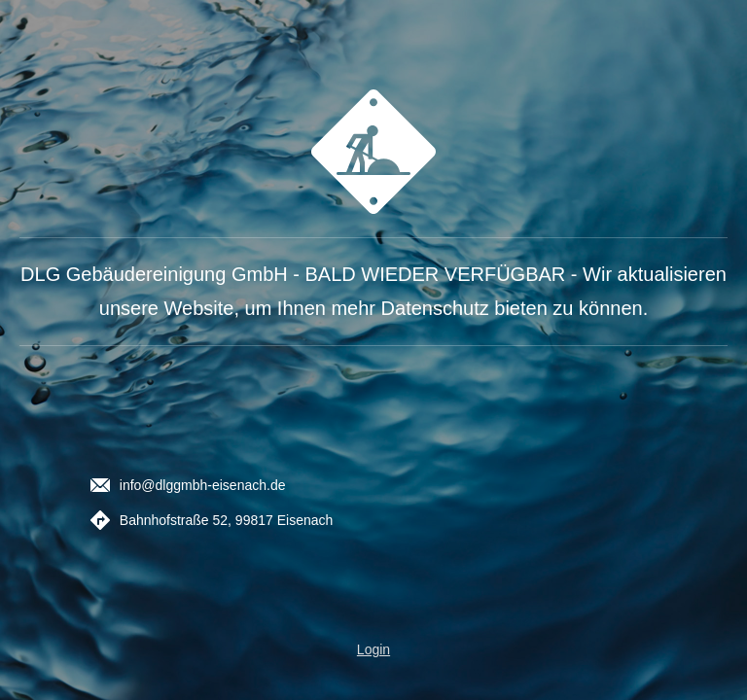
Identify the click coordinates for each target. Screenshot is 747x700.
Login (373, 649)
